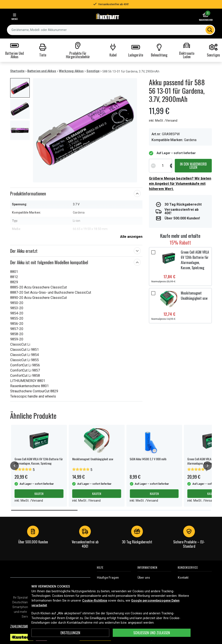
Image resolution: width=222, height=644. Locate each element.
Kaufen (39, 493)
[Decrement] (153, 166)
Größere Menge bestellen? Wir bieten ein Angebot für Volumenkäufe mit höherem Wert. (180, 184)
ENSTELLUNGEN (70, 633)
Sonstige (93, 71)
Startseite (17, 71)
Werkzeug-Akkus (71, 71)
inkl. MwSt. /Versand (163, 121)
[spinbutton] (163, 166)
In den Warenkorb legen (193, 166)
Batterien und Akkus (42, 71)
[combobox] (111, 30)
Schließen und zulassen (152, 633)
